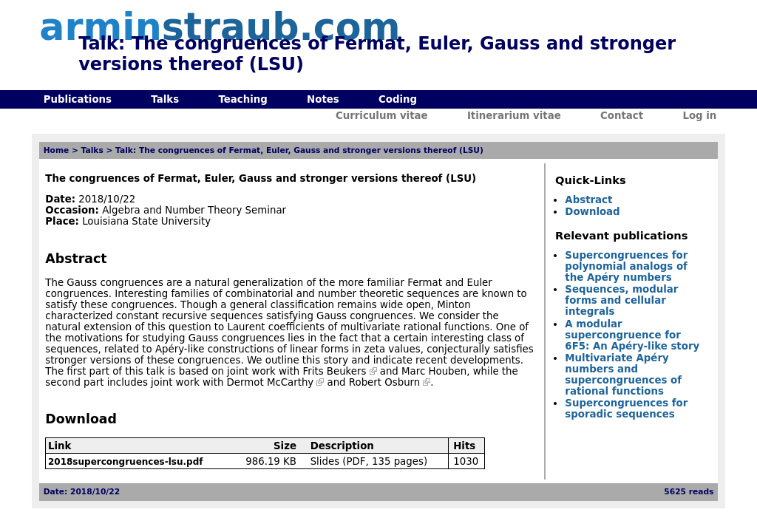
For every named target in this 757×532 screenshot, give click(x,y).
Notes (323, 99)
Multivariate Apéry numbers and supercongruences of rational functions (623, 375)
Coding (398, 99)
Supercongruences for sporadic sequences (626, 409)
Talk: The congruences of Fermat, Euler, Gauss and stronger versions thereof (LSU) (299, 150)
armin (220, 27)
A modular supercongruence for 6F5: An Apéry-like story (632, 335)
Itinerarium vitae (514, 116)
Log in (699, 116)
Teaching (242, 99)
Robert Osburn (384, 382)
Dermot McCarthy (271, 382)
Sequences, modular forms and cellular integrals (621, 300)
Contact (622, 116)
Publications (78, 99)
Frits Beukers (335, 371)
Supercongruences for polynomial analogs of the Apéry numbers (626, 266)
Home (57, 150)
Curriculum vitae (382, 116)
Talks (165, 99)
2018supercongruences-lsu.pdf (126, 462)
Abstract (588, 200)
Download (592, 212)
